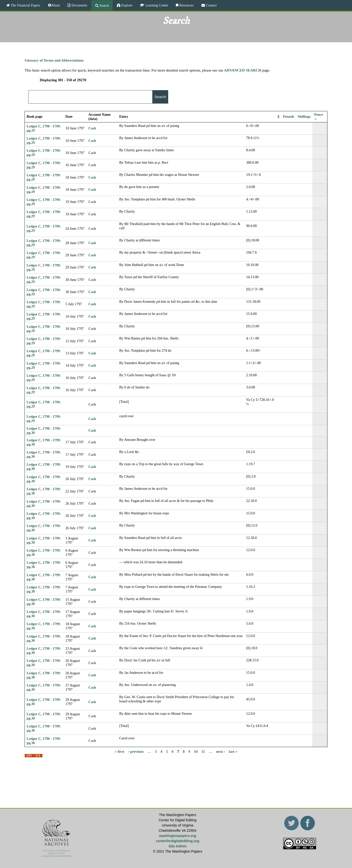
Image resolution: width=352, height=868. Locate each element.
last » (233, 752)
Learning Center (156, 5)
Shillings (304, 116)
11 (203, 752)
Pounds (289, 116)
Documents (79, 5)
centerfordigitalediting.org (178, 841)
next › (221, 752)
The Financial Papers (25, 5)
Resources (186, 5)
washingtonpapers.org (178, 836)
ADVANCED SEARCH (243, 70)
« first (120, 752)
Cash (92, 128)
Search (104, 5)
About (55, 5)
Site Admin (178, 846)
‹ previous (136, 752)
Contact (211, 5)
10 (196, 752)
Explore (126, 5)
